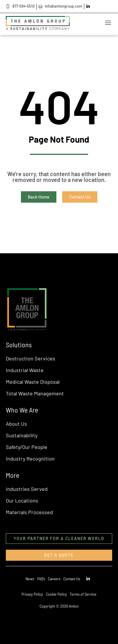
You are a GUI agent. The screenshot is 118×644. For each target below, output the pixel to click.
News (30, 579)
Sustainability (22, 435)
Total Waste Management (35, 393)
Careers (54, 579)
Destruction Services (31, 358)
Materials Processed (29, 512)
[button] (75, 24)
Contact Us (72, 579)
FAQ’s (41, 579)
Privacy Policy (32, 594)
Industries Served (27, 489)
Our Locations (22, 500)
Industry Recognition (30, 459)
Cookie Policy (56, 594)
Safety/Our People (27, 447)
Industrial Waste (25, 370)
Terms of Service (83, 594)
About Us (16, 424)
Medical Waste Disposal (33, 382)
